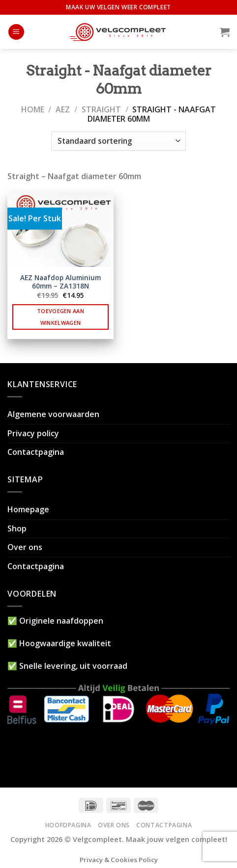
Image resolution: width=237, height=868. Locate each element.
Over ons (25, 547)
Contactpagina (36, 452)
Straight (101, 109)
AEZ (63, 109)
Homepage (28, 509)
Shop (17, 528)
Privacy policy (33, 433)
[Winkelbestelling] (118, 141)
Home (33, 109)
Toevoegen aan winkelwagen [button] (60, 317)
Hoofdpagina (68, 825)
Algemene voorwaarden (53, 414)
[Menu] (16, 32)
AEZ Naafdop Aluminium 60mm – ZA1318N (60, 282)
